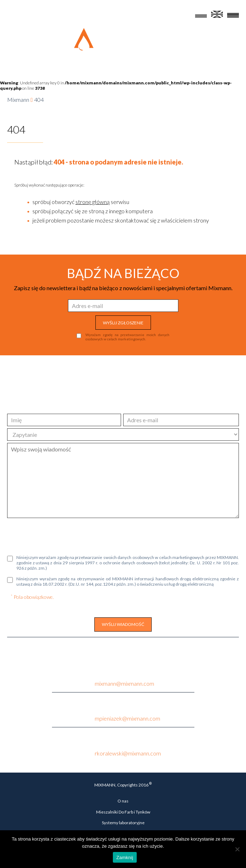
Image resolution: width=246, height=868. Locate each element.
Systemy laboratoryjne (123, 823)
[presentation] (61, 535)
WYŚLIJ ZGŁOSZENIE (123, 323)
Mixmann (18, 100)
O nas (123, 801)
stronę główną (93, 202)
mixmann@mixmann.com (124, 683)
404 (39, 100)
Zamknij (125, 857)
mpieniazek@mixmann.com (127, 718)
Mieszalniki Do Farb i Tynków (123, 812)
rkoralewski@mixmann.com (128, 753)
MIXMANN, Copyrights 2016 (123, 785)
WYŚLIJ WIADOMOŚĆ (123, 624)
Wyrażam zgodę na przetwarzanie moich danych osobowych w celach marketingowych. (127, 337)
